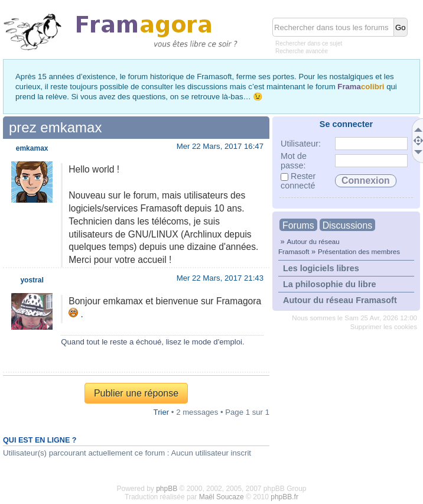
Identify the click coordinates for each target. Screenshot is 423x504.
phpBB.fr (284, 497)
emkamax (32, 148)
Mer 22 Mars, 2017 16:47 (220, 146)
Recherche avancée (302, 51)
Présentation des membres (359, 251)
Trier (162, 412)
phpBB (167, 489)
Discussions (347, 225)
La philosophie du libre (330, 284)
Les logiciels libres (321, 268)
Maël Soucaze (222, 497)
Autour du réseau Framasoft (340, 300)
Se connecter (346, 124)
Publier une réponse (136, 393)
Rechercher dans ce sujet (309, 43)
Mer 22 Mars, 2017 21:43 (220, 278)
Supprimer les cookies (384, 327)
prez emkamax (55, 127)
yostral (32, 280)
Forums (298, 225)
